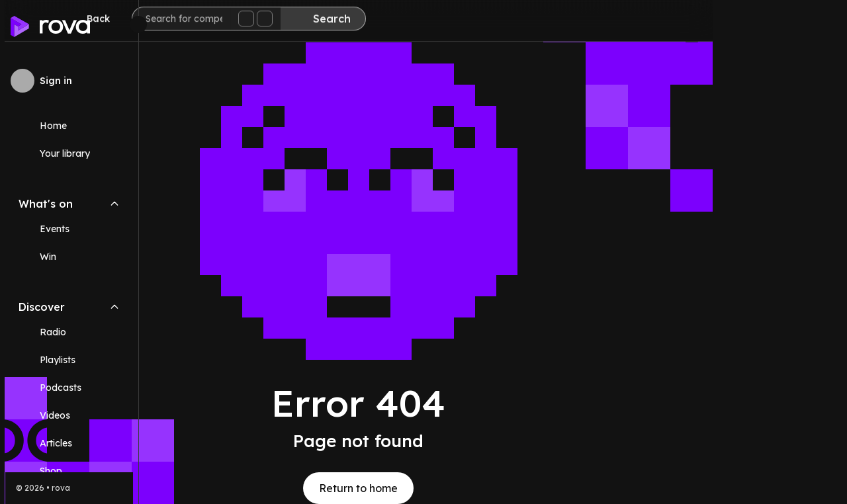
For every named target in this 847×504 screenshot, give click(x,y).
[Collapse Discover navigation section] (114, 307)
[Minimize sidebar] (138, 24)
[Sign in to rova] (69, 81)
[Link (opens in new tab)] (69, 471)
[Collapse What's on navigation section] (114, 204)
